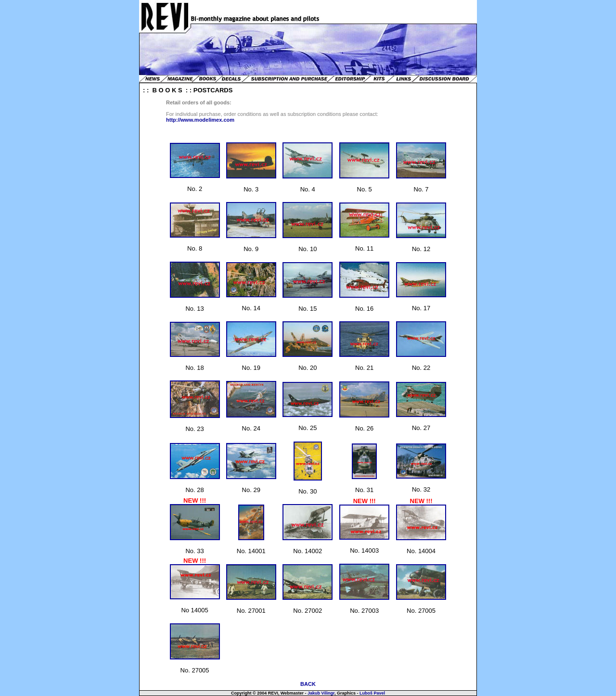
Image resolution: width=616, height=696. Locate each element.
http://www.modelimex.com (200, 120)
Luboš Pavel (372, 693)
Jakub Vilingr (321, 693)
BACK (308, 684)
